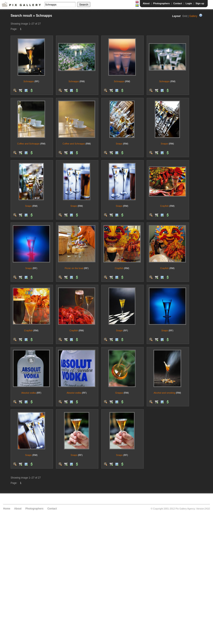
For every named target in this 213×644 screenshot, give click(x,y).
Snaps (119, 144)
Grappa (119, 393)
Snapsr (164, 144)
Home (7, 509)
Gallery (193, 16)
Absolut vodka (29, 393)
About (146, 3)
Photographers (161, 3)
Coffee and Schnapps (28, 144)
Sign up (200, 3)
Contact (178, 3)
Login (189, 3)
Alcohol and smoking (164, 393)
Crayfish (164, 206)
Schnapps (29, 81)
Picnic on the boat (74, 268)
